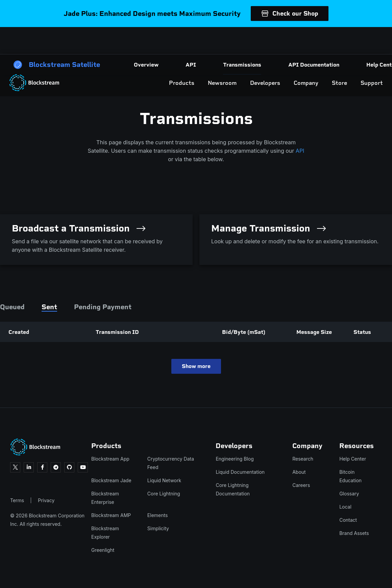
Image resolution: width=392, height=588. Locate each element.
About (299, 472)
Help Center (353, 459)
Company (275, 41)
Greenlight (103, 550)
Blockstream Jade (111, 480)
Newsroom (191, 41)
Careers (301, 485)
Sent (49, 307)
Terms (17, 500)
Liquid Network (164, 480)
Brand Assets (354, 533)
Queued (12, 307)
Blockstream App (110, 459)
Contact (348, 520)
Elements (158, 515)
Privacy (46, 500)
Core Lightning (164, 494)
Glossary (349, 494)
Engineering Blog (235, 459)
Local (345, 507)
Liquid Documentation (240, 472)
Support (340, 41)
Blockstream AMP (111, 515)
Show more (196, 366)
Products (150, 41)
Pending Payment (103, 307)
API (300, 151)
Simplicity (158, 528)
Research (303, 459)
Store (308, 41)
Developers (234, 41)
